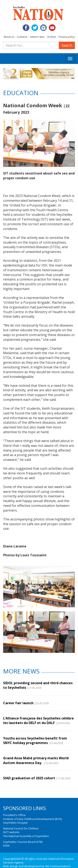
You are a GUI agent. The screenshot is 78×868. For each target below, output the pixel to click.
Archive (52, 37)
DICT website (11, 832)
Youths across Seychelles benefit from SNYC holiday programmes (35, 741)
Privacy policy (67, 37)
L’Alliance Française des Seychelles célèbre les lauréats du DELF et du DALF (38, 721)
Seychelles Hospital (15, 823)
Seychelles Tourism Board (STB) (23, 842)
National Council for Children (21, 828)
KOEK (6, 846)
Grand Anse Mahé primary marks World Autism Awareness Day (36, 760)
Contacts (22, 37)
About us (9, 37)
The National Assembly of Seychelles (26, 836)
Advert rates (37, 37)
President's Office (14, 815)
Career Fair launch (18, 703)
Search (67, 45)
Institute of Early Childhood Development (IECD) (32, 819)
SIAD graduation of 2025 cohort (29, 778)
